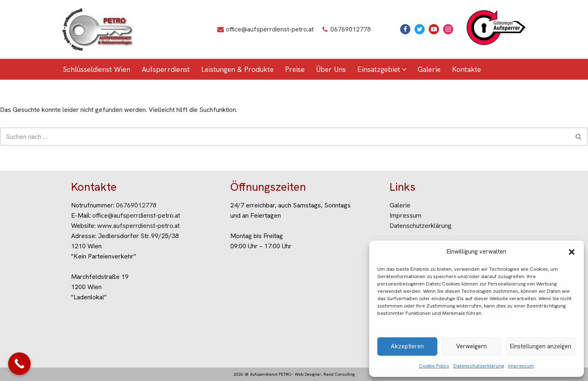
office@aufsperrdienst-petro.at (270, 29)
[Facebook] (405, 29)
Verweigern (471, 346)
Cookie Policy (434, 366)
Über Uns (331, 69)
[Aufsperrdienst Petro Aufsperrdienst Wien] (97, 29)
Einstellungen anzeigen (541, 346)
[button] (572, 252)
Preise (295, 69)
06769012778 (351, 29)
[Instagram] (448, 29)
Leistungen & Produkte (237, 69)
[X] (420, 29)
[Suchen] (285, 137)
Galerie (429, 69)
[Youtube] (434, 29)
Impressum (521, 366)
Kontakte (467, 69)
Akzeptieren (407, 346)
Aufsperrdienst (166, 69)
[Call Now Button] (19, 364)
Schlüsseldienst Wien (97, 69)
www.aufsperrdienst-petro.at (138, 226)
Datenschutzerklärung (479, 366)
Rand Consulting (339, 374)
